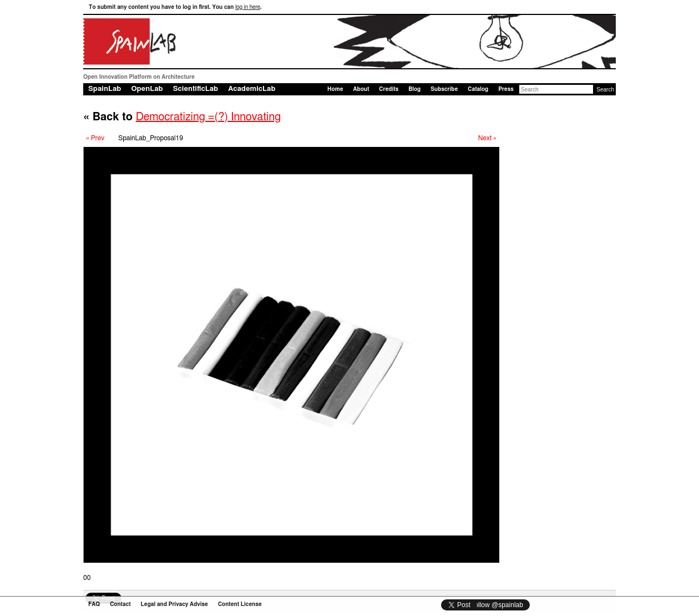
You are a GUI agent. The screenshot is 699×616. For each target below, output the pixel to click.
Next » (487, 138)
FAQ (94, 604)
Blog (414, 89)
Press (506, 89)
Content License (240, 604)
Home (335, 89)
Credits (389, 89)
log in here (248, 7)
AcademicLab (252, 89)
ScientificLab (196, 89)
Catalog (478, 89)
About (361, 89)
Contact (120, 604)
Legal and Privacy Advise (174, 604)
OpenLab (147, 89)
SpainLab (105, 89)
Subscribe (444, 89)
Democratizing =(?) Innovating (209, 117)
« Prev (95, 138)
